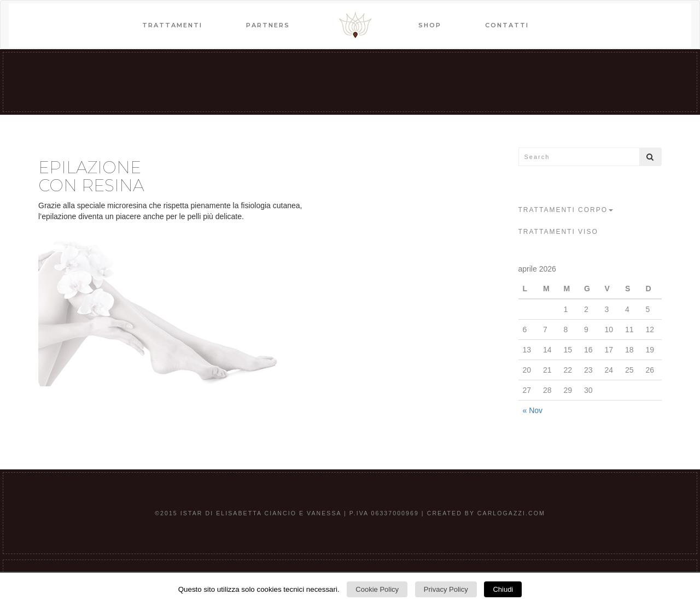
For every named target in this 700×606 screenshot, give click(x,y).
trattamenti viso (558, 232)
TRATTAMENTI (172, 25)
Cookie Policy (377, 589)
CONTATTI (507, 25)
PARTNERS (268, 25)
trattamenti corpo (566, 210)
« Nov (533, 410)
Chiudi (503, 589)
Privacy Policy (446, 589)
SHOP (430, 25)
